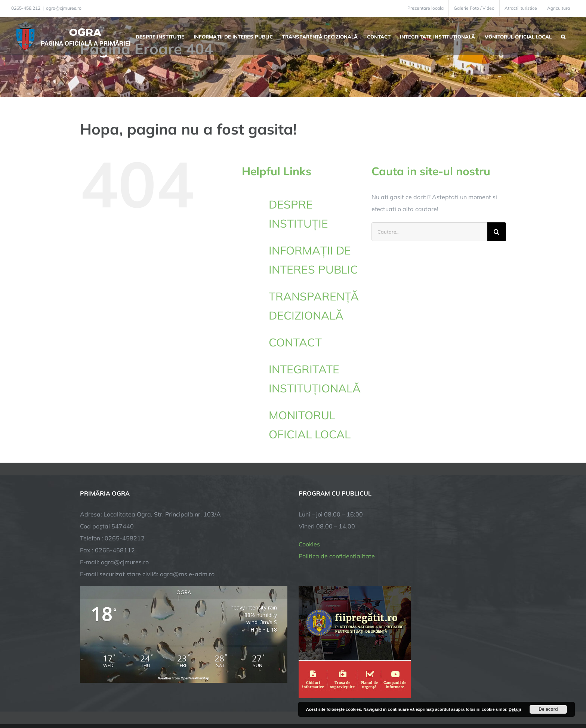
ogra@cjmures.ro (64, 8)
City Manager (197, 699)
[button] (563, 36)
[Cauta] (497, 232)
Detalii (515, 709)
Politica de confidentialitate (337, 502)
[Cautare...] (429, 232)
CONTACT (295, 342)
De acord (548, 709)
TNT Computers (162, 699)
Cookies (309, 490)
